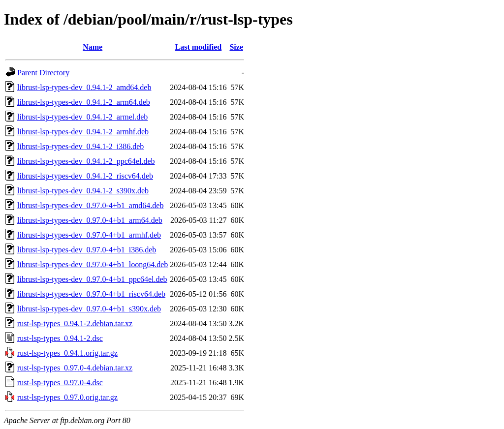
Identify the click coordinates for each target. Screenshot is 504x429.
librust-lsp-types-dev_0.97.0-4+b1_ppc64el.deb (92, 279)
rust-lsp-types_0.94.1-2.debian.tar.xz (75, 323)
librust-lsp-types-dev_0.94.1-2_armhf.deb (83, 132)
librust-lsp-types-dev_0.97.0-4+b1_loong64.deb (93, 264)
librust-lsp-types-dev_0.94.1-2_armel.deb (82, 117)
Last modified (199, 47)
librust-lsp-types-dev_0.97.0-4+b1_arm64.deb (90, 220)
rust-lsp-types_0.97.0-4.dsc (60, 383)
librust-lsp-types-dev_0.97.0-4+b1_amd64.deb (90, 205)
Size (236, 47)
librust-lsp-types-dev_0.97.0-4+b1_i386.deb (87, 250)
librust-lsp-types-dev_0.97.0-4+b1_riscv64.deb (91, 294)
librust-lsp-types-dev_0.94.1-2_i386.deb (80, 146)
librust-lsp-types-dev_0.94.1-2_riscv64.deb (85, 176)
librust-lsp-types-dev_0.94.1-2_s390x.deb (83, 191)
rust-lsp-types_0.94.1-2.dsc (60, 338)
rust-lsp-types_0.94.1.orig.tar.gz (67, 353)
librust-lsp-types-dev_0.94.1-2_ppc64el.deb (86, 161)
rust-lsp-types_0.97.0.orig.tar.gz (67, 397)
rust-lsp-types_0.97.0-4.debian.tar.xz (75, 368)
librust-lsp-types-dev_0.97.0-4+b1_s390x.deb (89, 309)
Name (93, 47)
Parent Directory (43, 73)
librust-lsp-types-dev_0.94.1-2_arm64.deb (84, 102)
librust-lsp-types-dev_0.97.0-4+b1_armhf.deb (89, 235)
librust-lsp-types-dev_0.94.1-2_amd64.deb (84, 87)
